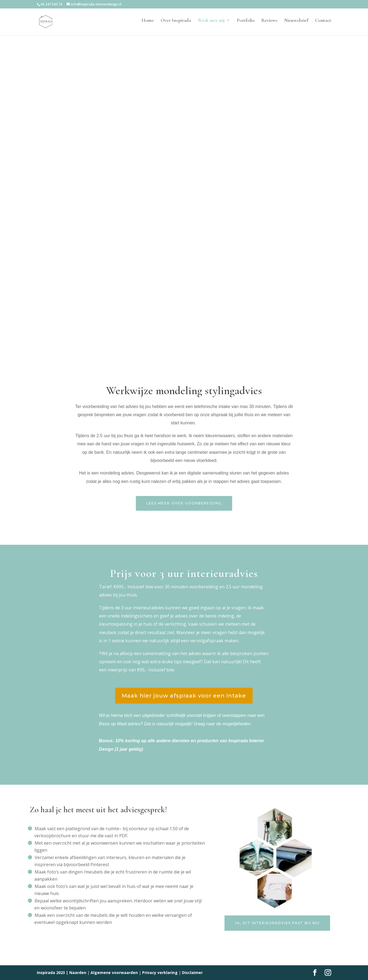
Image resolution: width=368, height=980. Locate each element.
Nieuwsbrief (296, 24)
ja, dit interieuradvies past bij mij (277, 923)
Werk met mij (211, 24)
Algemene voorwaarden (114, 973)
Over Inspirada (176, 24)
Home (148, 24)
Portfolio (246, 24)
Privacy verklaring (160, 973)
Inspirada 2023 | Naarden (62, 973)
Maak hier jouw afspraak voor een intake (184, 696)
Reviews (269, 24)
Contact (323, 24)
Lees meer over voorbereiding (184, 503)
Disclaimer (192, 973)
